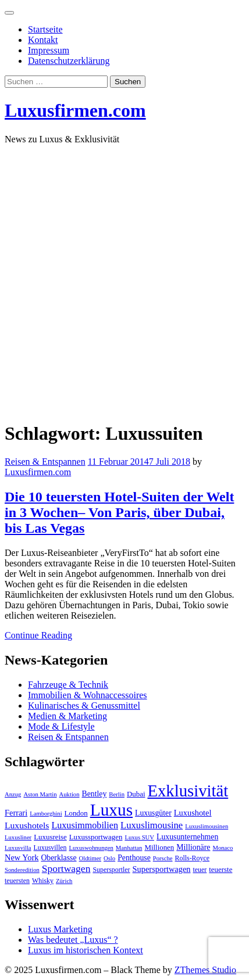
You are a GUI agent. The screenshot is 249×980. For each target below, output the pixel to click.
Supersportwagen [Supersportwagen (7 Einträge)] (162, 869)
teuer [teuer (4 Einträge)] (200, 870)
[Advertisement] (124, 278)
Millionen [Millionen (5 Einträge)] (159, 848)
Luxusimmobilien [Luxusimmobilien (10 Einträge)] (85, 825)
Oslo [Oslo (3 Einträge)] (109, 858)
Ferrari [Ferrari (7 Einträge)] (16, 813)
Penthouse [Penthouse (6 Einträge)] (134, 858)
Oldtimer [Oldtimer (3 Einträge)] (90, 858)
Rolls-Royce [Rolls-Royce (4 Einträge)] (193, 858)
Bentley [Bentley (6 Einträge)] (95, 794)
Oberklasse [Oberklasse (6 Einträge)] (58, 858)
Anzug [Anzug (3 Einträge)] (13, 794)
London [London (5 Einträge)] (76, 813)
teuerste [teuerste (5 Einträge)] (220, 870)
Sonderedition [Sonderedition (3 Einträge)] (22, 870)
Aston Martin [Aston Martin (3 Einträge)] (40, 794)
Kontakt (43, 40)
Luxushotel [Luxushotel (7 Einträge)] (193, 813)
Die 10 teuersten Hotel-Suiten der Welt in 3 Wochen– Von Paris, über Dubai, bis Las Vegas (119, 512)
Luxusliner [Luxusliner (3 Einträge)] (18, 837)
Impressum (49, 50)
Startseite (45, 29)
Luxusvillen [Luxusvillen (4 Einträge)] (50, 848)
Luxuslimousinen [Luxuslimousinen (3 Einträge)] (207, 826)
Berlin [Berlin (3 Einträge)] (117, 794)
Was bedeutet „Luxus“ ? (73, 940)
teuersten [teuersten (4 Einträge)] (17, 881)
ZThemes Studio (205, 970)
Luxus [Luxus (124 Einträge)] (111, 810)
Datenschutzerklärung (69, 61)
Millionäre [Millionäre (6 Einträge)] (193, 847)
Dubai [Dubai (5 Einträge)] (136, 794)
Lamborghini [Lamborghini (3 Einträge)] (46, 814)
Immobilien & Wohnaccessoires (88, 695)
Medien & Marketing (67, 716)
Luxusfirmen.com (75, 110)
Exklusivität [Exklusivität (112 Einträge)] (188, 791)
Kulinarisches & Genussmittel (84, 706)
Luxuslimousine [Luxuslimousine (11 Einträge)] (152, 825)
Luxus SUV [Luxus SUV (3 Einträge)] (139, 837)
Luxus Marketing (60, 929)
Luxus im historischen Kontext (86, 950)
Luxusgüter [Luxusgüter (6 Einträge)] (153, 813)
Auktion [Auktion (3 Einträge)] (70, 794)
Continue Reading (38, 635)
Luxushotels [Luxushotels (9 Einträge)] (27, 825)
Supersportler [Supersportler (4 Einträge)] (111, 870)
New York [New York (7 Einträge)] (22, 857)
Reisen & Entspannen (45, 462)
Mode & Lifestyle (61, 726)
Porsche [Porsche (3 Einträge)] (163, 858)
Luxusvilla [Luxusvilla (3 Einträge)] (18, 848)
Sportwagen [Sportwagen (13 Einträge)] (66, 868)
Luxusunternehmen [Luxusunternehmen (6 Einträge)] (187, 837)
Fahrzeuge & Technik (68, 685)
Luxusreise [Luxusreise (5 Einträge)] (50, 837)
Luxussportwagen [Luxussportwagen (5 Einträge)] (96, 837)
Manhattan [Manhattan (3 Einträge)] (129, 848)
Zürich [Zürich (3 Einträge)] (64, 881)
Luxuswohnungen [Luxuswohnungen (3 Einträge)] (91, 848)
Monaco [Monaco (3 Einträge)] (223, 848)
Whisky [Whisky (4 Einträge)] (43, 881)
